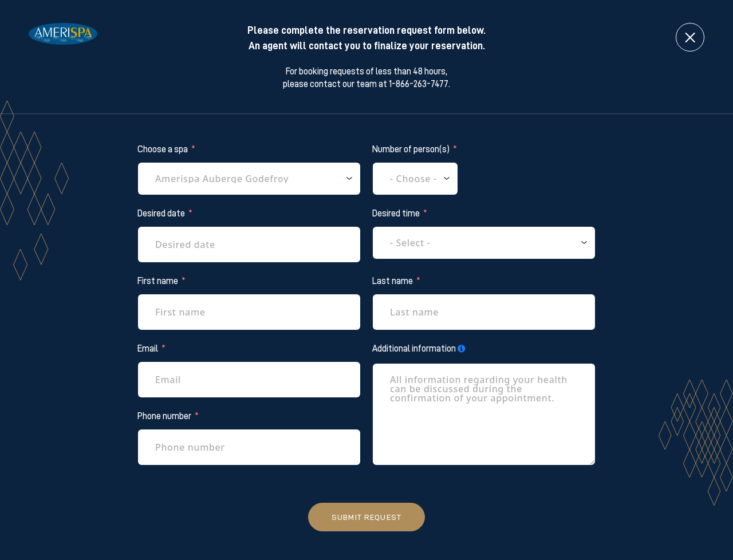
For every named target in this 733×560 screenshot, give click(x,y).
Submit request (366, 517)
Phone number (164, 416)
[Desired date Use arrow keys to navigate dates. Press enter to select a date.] (249, 244)
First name (158, 281)
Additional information (414, 349)
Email (148, 349)
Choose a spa (163, 149)
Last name (393, 281)
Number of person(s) (411, 149)
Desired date (161, 214)
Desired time (396, 214)
